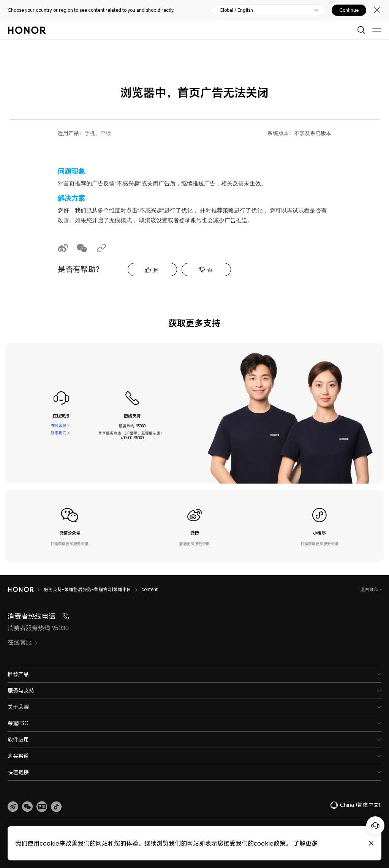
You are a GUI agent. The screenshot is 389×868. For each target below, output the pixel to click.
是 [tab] (156, 270)
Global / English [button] (236, 10)
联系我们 (59, 433)
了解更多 (305, 843)
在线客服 (59, 426)
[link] (13, 807)
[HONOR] (26, 590)
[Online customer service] (375, 825)
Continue (349, 10)
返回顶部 (370, 589)
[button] (27, 807)
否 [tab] (210, 270)
